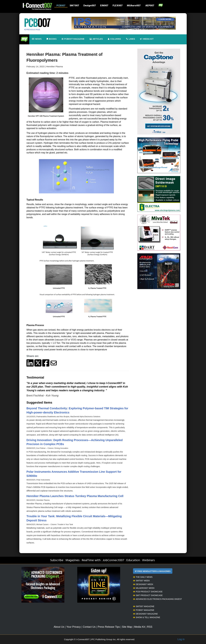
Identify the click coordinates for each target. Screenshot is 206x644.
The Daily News (143, 577)
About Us (59, 627)
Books (52, 39)
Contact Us (89, 627)
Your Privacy (74, 627)
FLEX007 (118, 6)
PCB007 (61, 6)
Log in (181, 639)
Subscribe (57, 560)
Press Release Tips (109, 627)
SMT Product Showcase (148, 595)
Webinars (148, 560)
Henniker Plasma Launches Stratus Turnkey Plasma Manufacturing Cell (75, 496)
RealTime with (91, 560)
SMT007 (74, 6)
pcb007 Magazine (73, 39)
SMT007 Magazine (144, 606)
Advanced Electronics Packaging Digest (157, 599)
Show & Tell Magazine (147, 617)
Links (130, 39)
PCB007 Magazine (144, 610)
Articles (96, 39)
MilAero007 (134, 6)
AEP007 (150, 6)
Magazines (73, 560)
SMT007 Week (141, 581)
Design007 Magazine (145, 614)
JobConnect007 (113, 560)
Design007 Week (143, 584)
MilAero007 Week (144, 588)
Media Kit (140, 627)
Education (133, 560)
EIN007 (104, 6)
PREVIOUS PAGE (32, 30)
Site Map (127, 627)
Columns (114, 39)
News (37, 39)
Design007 (90, 6)
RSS (150, 627)
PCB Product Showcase (148, 592)
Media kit (147, 39)
